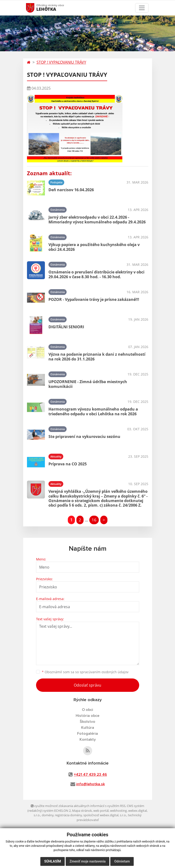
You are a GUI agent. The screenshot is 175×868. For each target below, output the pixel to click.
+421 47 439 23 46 (90, 775)
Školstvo (87, 722)
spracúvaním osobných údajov (104, 672)
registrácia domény (68, 815)
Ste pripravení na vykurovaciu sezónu (84, 437)
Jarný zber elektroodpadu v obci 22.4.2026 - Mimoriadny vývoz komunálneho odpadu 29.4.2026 (97, 219)
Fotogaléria (87, 734)
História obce (87, 716)
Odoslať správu (87, 685)
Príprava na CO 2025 (68, 464)
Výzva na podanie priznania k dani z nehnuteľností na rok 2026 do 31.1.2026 (97, 357)
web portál (101, 811)
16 (94, 520)
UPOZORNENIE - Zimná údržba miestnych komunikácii (88, 384)
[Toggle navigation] (142, 8)
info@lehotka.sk (90, 784)
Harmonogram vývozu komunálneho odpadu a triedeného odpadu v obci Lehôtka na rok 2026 (93, 411)
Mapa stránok (82, 811)
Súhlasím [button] (53, 861)
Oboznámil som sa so (85, 672)
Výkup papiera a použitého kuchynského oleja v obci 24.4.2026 (94, 247)
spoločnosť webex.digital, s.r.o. (105, 815)
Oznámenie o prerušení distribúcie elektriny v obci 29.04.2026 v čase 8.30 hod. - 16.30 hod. (96, 274)
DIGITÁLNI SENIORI (66, 327)
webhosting (118, 811)
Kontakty (88, 740)
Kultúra (88, 728)
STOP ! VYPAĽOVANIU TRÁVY (61, 62)
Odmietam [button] (122, 861)
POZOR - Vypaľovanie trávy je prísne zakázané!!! (94, 299)
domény (48, 815)
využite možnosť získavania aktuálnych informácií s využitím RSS (78, 806)
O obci (87, 710)
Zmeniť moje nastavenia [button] (87, 861)
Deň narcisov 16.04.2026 (71, 190)
